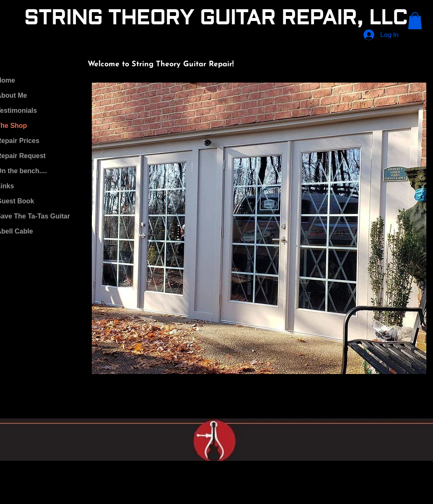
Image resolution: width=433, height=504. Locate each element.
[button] (415, 21)
